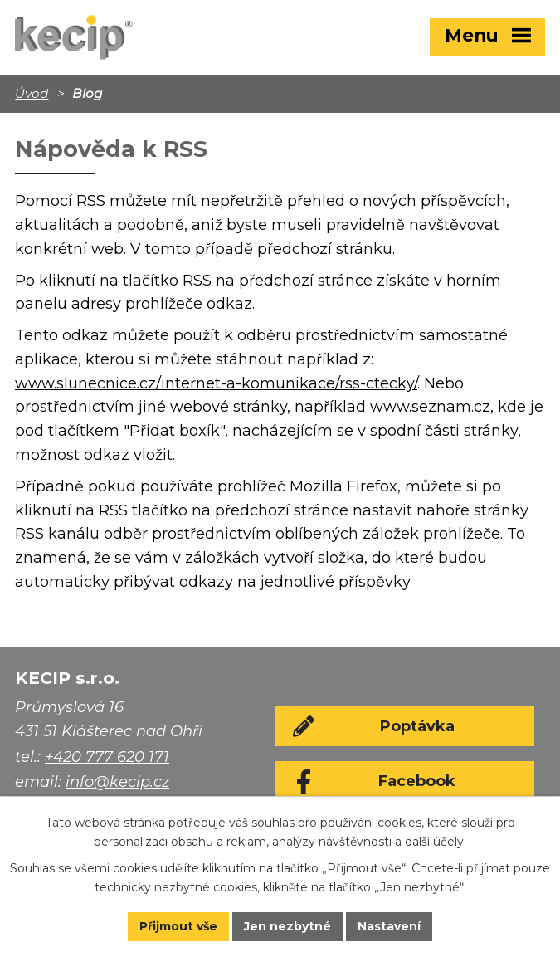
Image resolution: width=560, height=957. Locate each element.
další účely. (436, 842)
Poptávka (417, 726)
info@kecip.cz (117, 782)
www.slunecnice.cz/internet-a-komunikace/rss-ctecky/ (216, 383)
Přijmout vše (178, 926)
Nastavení (389, 926)
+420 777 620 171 (107, 757)
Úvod (32, 93)
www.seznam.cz (430, 407)
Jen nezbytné (287, 926)
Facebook (417, 781)
